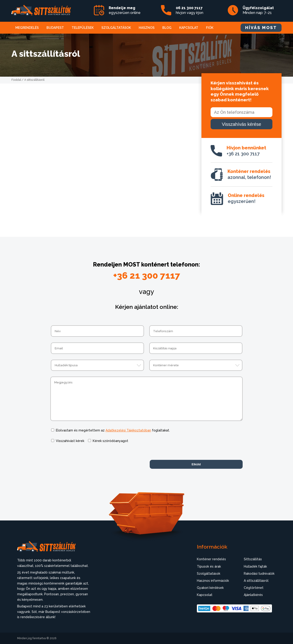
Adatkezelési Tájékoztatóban (128, 430)
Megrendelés (27, 28)
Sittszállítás (253, 559)
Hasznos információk (213, 581)
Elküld (196, 464)
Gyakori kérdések (210, 588)
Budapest (55, 28)
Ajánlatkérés (253, 595)
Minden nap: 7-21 (258, 10)
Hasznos (147, 28)
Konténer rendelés (211, 559)
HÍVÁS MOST (261, 28)
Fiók (210, 28)
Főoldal (16, 80)
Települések (83, 28)
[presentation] (85, 458)
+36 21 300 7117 (246, 151)
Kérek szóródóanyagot (110, 441)
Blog (167, 28)
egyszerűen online (125, 10)
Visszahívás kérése (241, 124)
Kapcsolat (189, 28)
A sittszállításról (256, 581)
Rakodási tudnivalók (259, 574)
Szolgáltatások (116, 28)
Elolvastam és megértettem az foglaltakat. (113, 430)
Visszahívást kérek (70, 441)
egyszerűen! (246, 198)
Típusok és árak (209, 566)
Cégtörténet (254, 588)
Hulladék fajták (255, 566)
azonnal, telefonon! (249, 174)
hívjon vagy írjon (190, 10)
